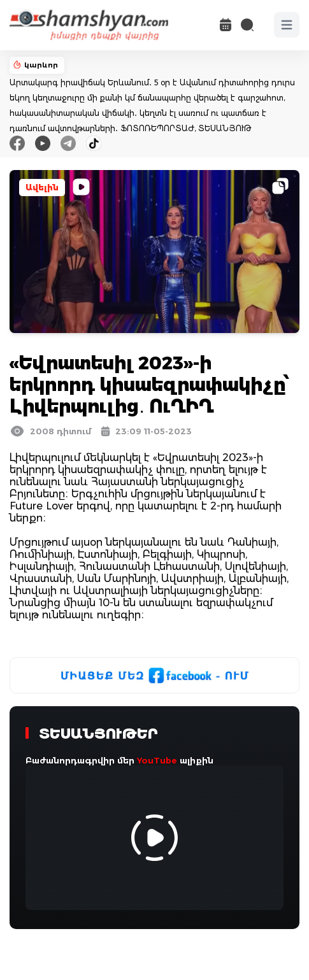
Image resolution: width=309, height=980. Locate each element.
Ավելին (42, 188)
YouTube (157, 760)
